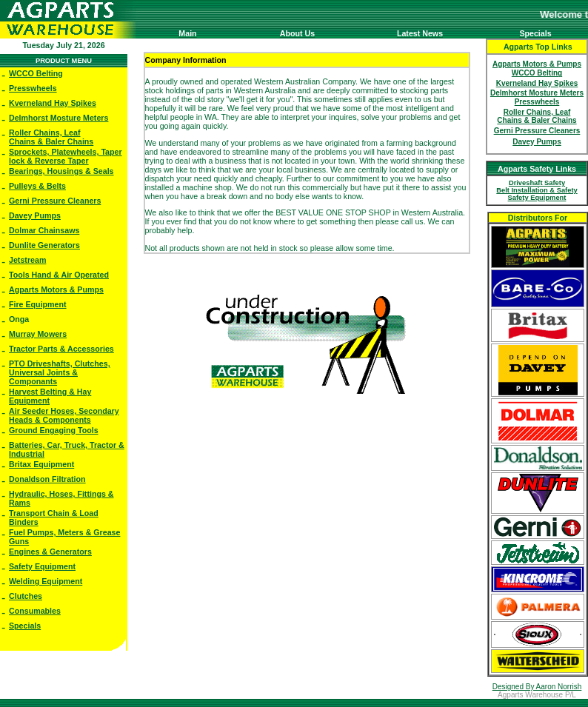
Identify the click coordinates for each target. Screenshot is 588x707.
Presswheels (33, 88)
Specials (25, 626)
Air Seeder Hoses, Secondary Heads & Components (64, 415)
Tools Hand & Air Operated (59, 275)
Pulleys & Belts (37, 186)
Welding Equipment (46, 581)
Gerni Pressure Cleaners (55, 201)
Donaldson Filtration (47, 479)
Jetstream (27, 260)
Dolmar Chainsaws (44, 230)
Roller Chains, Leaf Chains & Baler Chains (51, 137)
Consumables (35, 611)
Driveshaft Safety (537, 183)
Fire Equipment (38, 304)
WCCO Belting (36, 73)
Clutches (26, 596)
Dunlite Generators (44, 245)
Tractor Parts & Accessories (61, 349)
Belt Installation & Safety (537, 190)
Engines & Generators (50, 552)
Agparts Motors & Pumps (56, 289)
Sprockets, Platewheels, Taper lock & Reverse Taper (66, 156)
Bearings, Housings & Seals (61, 171)
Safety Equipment (42, 566)
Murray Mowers (38, 334)
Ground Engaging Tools (54, 430)
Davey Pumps (35, 215)
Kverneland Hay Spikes (53, 103)
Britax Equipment (41, 464)
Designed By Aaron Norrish (537, 687)
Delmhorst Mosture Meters (59, 118)
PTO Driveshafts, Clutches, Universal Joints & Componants (60, 372)
